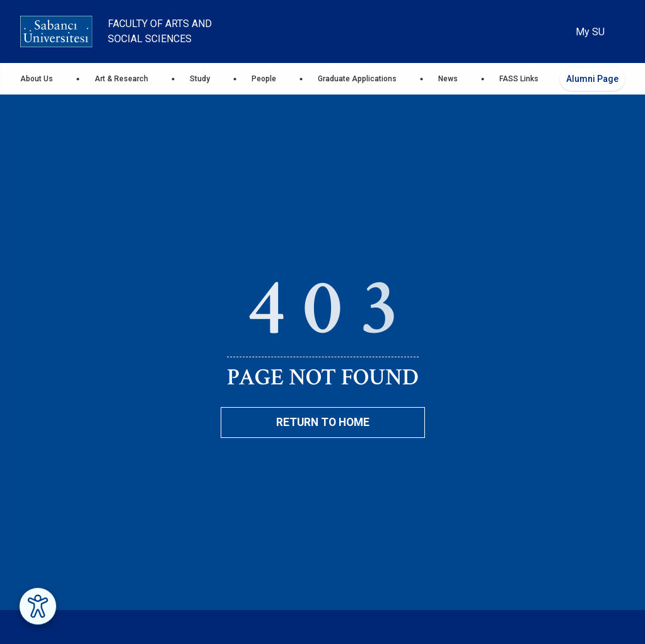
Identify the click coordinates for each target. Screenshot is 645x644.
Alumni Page (592, 79)
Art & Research (121, 79)
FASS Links (519, 79)
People (264, 79)
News (448, 79)
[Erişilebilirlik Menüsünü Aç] (38, 606)
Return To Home (323, 422)
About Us (37, 79)
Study (200, 79)
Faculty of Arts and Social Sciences (160, 31)
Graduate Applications (357, 79)
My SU (590, 32)
